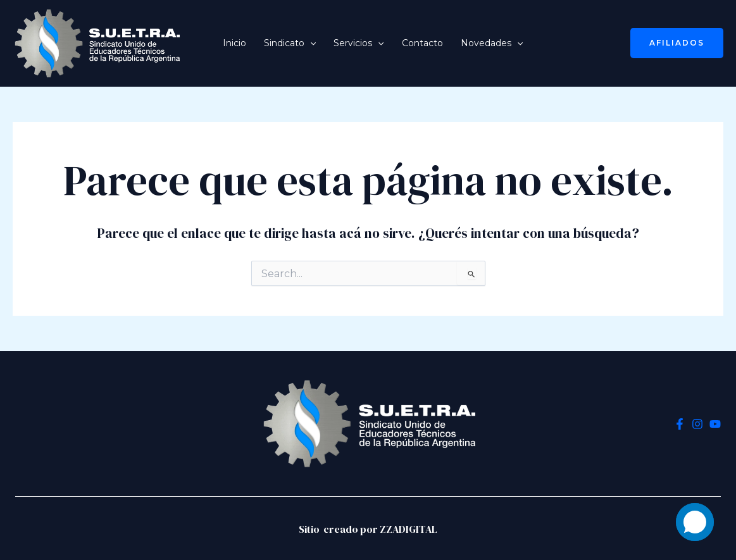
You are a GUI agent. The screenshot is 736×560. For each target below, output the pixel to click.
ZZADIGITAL (409, 529)
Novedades (492, 43)
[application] (310, 43)
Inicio (234, 43)
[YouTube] (715, 424)
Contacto (422, 43)
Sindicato (290, 43)
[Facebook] (680, 424)
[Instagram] (697, 424)
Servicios (359, 43)
